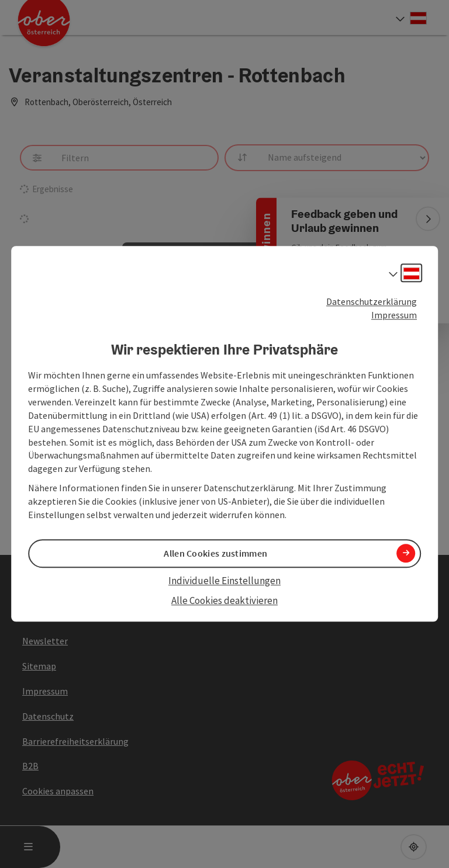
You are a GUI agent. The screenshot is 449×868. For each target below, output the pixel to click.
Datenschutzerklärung (372, 301)
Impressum (394, 315)
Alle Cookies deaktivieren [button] (224, 600)
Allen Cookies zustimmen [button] (215, 553)
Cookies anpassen (58, 791)
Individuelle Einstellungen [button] (224, 581)
